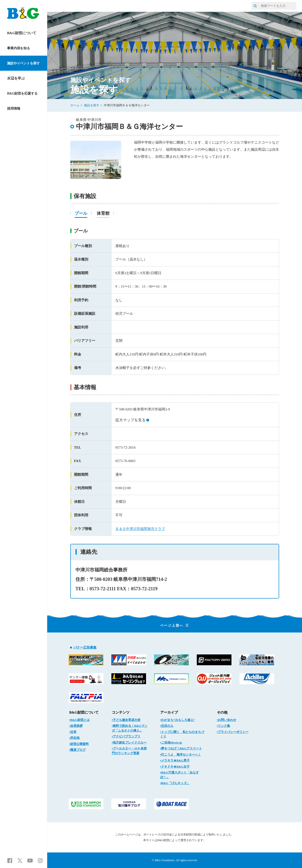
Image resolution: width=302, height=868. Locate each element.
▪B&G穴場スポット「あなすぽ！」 (180, 775)
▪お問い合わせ (227, 720)
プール (81, 213)
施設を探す (92, 105)
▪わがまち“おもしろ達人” (178, 720)
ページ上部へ (175, 626)
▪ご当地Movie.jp (171, 742)
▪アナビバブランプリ (126, 736)
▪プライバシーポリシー (233, 732)
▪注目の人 (167, 726)
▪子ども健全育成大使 (126, 720)
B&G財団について (22, 33)
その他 (222, 712)
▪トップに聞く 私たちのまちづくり (182, 734)
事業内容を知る (19, 48)
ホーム (75, 105)
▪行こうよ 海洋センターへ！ (181, 754)
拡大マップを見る (132, 420)
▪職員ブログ (78, 750)
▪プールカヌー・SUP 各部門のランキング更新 (129, 751)
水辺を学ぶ (16, 78)
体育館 (103, 213)
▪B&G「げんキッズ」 (175, 783)
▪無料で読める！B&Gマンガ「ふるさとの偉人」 (130, 728)
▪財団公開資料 (79, 744)
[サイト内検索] (255, 6)
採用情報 (14, 109)
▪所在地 (75, 738)
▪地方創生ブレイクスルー (129, 742)
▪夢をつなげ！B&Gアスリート (181, 748)
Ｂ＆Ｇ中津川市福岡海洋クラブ (140, 529)
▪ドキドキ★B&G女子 (175, 767)
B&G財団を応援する (22, 93)
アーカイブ (169, 712)
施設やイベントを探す (23, 63)
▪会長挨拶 (76, 726)
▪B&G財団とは (80, 720)
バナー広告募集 (85, 647)
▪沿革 (73, 732)
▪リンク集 (224, 726)
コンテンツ (121, 712)
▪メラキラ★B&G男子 (175, 760)
